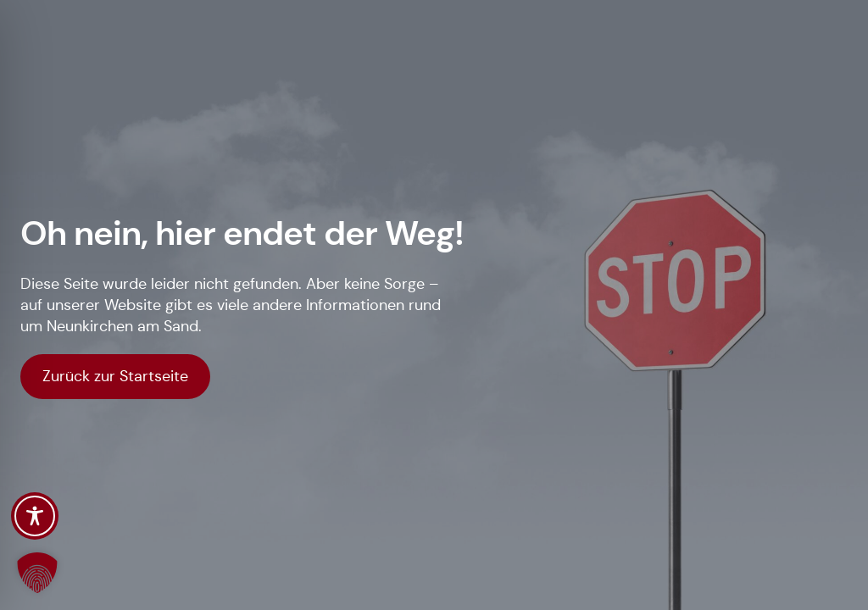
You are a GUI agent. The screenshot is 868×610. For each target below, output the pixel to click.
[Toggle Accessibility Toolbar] (35, 516)
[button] (37, 573)
